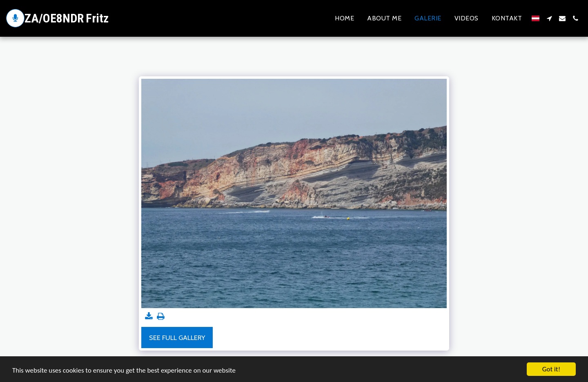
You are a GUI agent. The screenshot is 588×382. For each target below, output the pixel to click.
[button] (549, 18)
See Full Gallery (177, 338)
